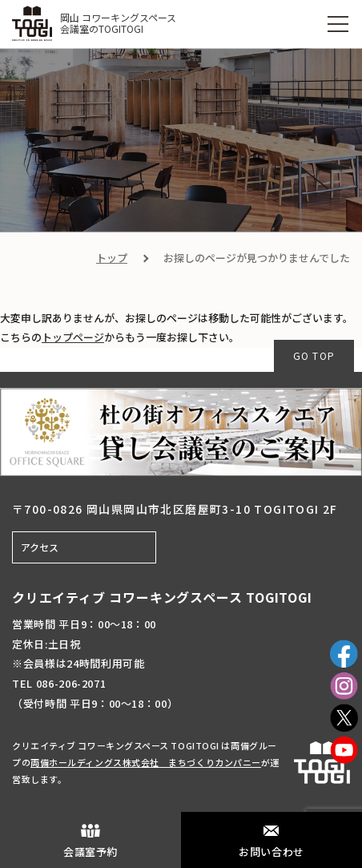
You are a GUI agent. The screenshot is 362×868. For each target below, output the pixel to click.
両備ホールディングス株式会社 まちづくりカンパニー (146, 762)
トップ (112, 258)
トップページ (73, 337)
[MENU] (338, 24)
